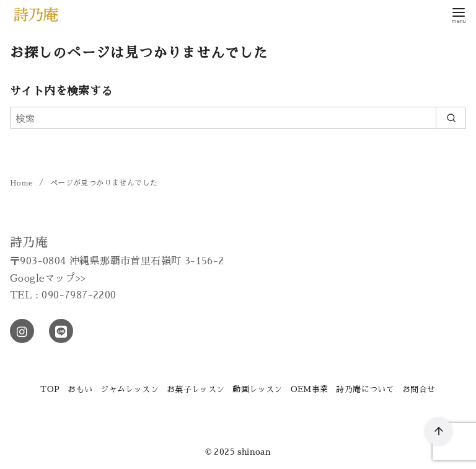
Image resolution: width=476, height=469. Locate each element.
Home (23, 183)
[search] (451, 118)
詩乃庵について (365, 389)
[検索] (238, 118)
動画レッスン (257, 389)
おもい (80, 389)
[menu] (459, 15)
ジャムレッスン (130, 389)
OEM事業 (310, 389)
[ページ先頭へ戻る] (439, 431)
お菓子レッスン (196, 389)
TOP (50, 389)
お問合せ (419, 389)
